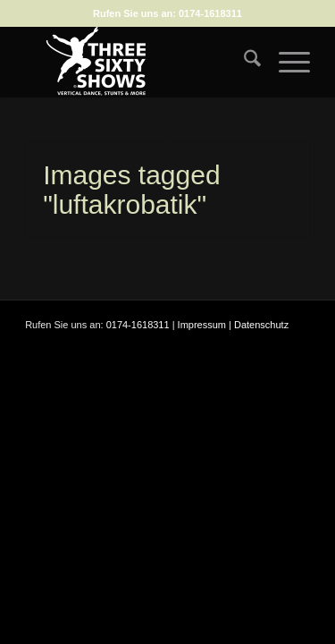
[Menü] (285, 62)
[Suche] (243, 62)
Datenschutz (261, 325)
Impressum (202, 325)
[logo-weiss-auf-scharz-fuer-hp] (139, 62)
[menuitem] (243, 62)
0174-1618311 (210, 13)
